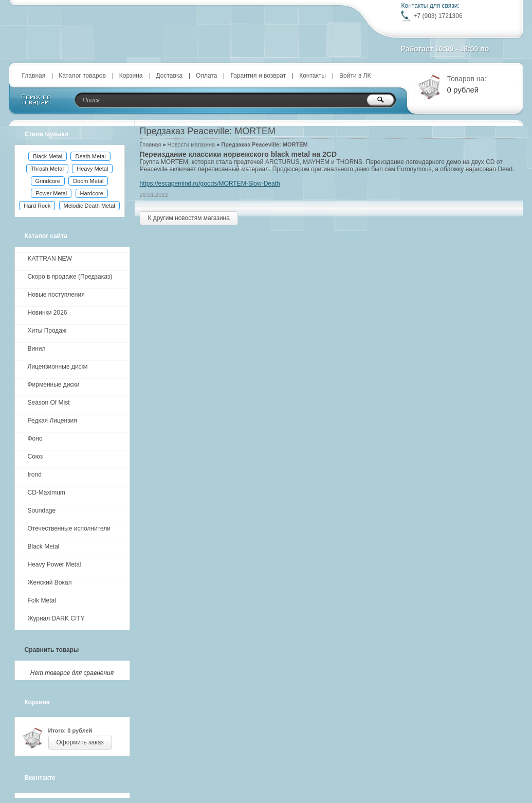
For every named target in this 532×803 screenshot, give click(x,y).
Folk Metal (42, 600)
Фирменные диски (54, 385)
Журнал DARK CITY (56, 618)
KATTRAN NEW (50, 259)
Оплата (206, 76)
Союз (35, 457)
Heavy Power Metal (54, 564)
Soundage (42, 510)
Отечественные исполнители (69, 528)
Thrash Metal (47, 169)
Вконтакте (40, 778)
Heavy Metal (92, 169)
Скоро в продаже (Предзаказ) (70, 277)
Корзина (131, 76)
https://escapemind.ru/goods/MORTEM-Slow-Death (210, 184)
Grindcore (48, 181)
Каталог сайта (46, 236)
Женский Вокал (50, 582)
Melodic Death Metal (89, 206)
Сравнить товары (52, 650)
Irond (35, 474)
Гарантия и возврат (258, 76)
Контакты (313, 76)
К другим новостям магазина (189, 218)
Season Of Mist (49, 403)
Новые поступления (56, 295)
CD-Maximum (47, 492)
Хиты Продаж (47, 331)
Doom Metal (88, 181)
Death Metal (90, 156)
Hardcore (92, 193)
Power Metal (51, 193)
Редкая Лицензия (52, 421)
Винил (37, 349)
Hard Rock (37, 206)
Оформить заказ (80, 742)
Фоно (35, 439)
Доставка (170, 76)
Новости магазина (191, 144)
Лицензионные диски (58, 367)
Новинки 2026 (48, 313)
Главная (34, 76)
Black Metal (48, 156)
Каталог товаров (82, 76)
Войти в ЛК (355, 76)
